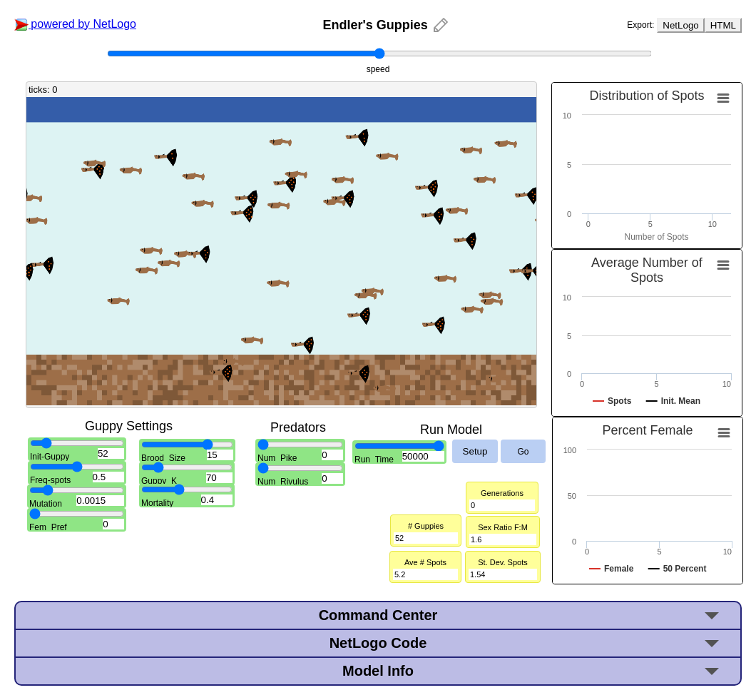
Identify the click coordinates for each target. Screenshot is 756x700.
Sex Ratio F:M (503, 527)
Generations (502, 493)
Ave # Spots (425, 562)
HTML (723, 25)
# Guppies (426, 526)
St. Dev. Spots (503, 562)
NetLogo (680, 25)
